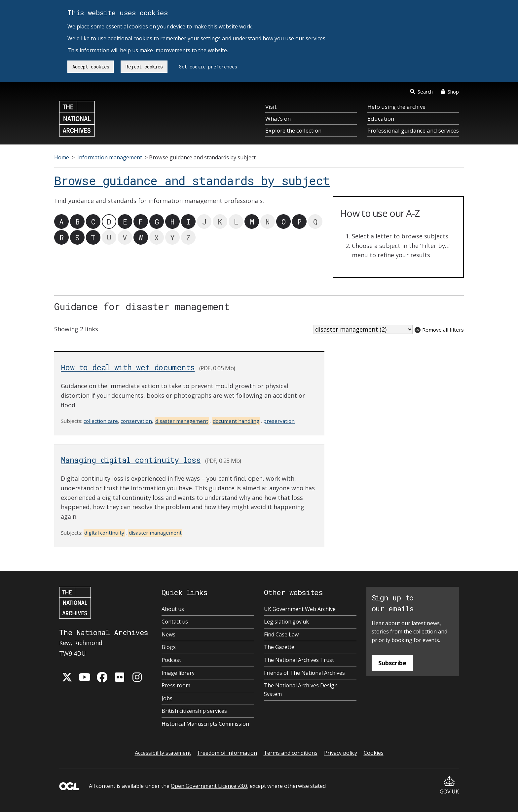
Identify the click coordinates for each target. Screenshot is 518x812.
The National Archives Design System (301, 690)
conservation (136, 421)
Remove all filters (443, 330)
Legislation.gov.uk (286, 622)
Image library (178, 673)
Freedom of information (227, 753)
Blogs (169, 647)
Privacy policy (341, 753)
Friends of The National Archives (304, 673)
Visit (271, 107)
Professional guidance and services (413, 130)
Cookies (374, 753)
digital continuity (104, 533)
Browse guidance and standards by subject (192, 181)
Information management (110, 157)
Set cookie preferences (208, 67)
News (168, 634)
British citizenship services (194, 711)
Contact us (175, 622)
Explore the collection (293, 130)
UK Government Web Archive (300, 609)
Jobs (167, 698)
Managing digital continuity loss (131, 460)
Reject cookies (144, 67)
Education (381, 119)
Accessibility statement (163, 753)
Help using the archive (396, 107)
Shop (450, 92)
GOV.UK (449, 786)
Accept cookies (91, 67)
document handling (236, 421)
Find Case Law (281, 634)
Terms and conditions (291, 753)
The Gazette (279, 647)
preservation (279, 421)
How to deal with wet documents (128, 367)
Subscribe (392, 663)
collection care (101, 421)
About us (173, 609)
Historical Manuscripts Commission (205, 724)
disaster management (182, 421)
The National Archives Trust (299, 660)
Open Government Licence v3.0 (209, 786)
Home (62, 157)
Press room (176, 685)
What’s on (278, 119)
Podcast (171, 660)
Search (421, 92)
